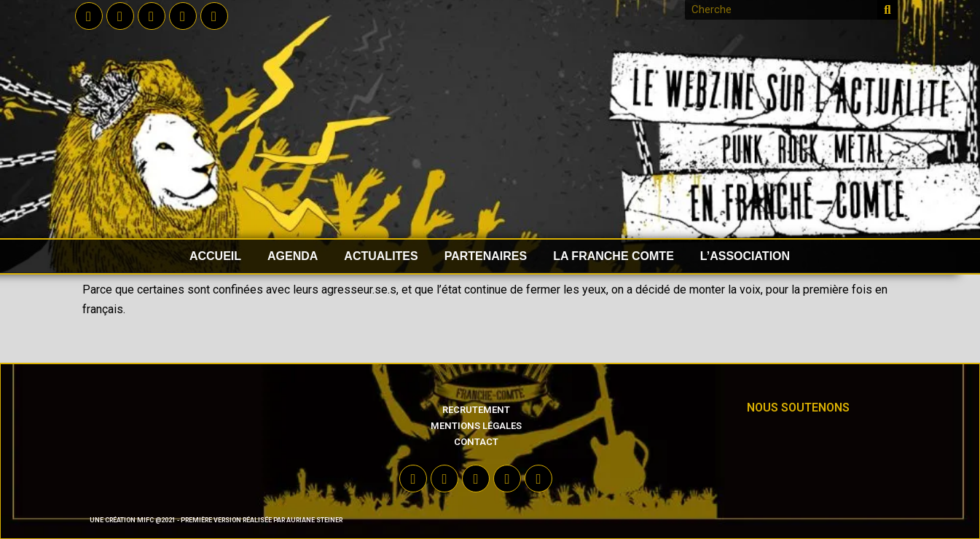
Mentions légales (476, 426)
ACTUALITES (381, 256)
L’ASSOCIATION (745, 256)
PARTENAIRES (486, 256)
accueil (215, 256)
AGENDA (293, 256)
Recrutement (476, 410)
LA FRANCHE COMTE (614, 256)
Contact (476, 442)
